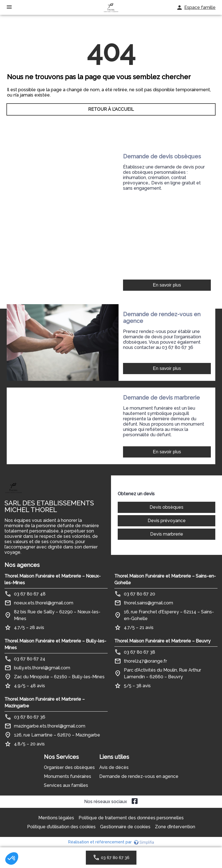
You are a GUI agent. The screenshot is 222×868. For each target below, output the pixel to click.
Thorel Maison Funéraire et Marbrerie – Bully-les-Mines (55, 644)
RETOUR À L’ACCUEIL (111, 110)
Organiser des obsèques (69, 767)
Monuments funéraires (68, 776)
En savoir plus (167, 285)
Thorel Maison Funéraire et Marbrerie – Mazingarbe (45, 702)
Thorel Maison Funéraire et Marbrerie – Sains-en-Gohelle (165, 579)
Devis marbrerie (167, 534)
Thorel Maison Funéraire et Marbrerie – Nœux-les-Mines (53, 579)
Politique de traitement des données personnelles (131, 818)
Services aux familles (66, 785)
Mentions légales (56, 818)
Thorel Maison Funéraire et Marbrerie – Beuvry (162, 641)
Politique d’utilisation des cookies (61, 827)
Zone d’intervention (175, 827)
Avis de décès (114, 767)
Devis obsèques (166, 507)
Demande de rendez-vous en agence (139, 776)
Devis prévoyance (167, 521)
